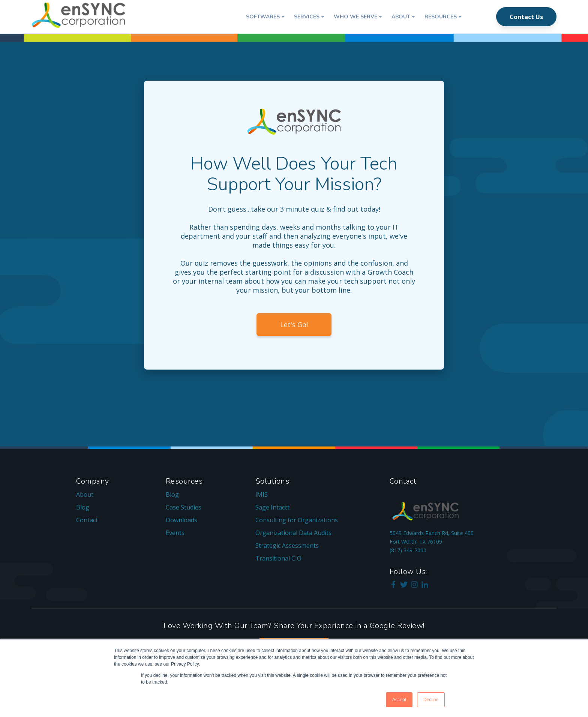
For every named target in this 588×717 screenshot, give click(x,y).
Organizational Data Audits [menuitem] (293, 533)
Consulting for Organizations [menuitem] (297, 520)
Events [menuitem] (175, 533)
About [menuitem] (85, 495)
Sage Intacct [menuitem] (272, 507)
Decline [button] (431, 700)
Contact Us (526, 17)
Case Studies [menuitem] (184, 507)
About (401, 17)
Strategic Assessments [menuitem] (287, 546)
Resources (441, 17)
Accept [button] (399, 700)
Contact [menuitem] (87, 520)
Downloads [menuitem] (181, 520)
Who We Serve (355, 17)
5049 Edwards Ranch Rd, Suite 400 (432, 533)
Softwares (263, 17)
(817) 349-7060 (408, 550)
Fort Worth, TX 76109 (416, 542)
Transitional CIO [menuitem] (278, 558)
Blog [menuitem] (83, 507)
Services (307, 17)
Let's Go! (294, 325)
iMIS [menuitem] (262, 495)
